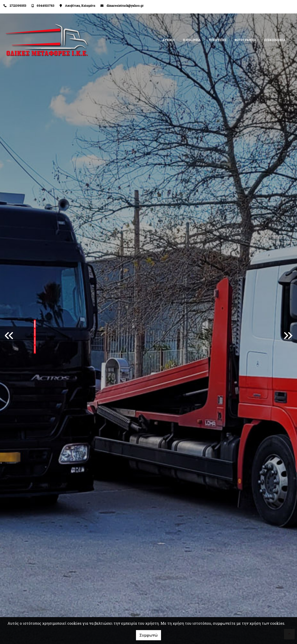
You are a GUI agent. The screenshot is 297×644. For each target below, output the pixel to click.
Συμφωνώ (148, 635)
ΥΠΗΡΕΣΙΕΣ (218, 40)
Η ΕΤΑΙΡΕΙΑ (192, 40)
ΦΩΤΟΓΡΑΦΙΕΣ (245, 40)
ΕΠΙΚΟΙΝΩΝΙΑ (275, 40)
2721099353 (18, 6)
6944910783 (45, 6)
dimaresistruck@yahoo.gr (125, 6)
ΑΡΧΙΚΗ (168, 40)
